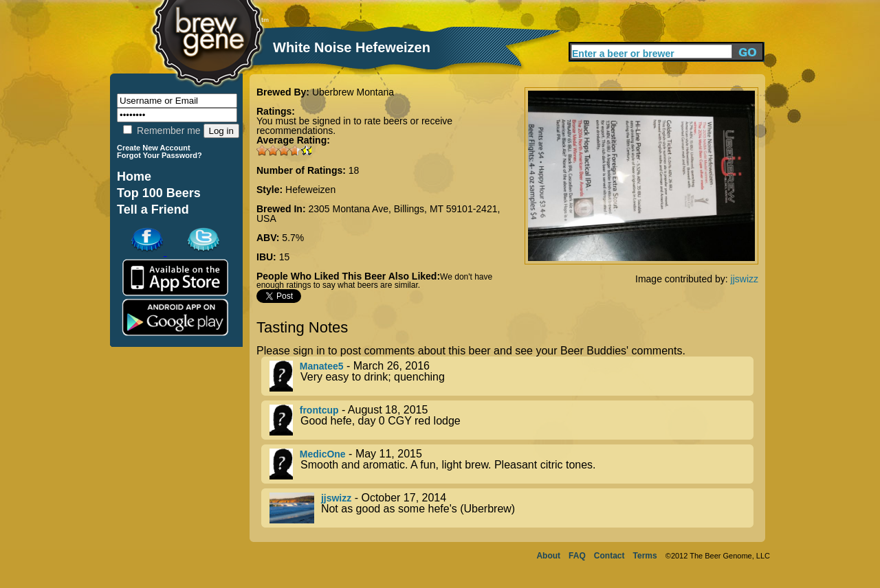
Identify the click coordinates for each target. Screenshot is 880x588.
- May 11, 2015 (511, 464)
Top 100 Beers (159, 193)
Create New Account (154, 148)
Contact (609, 556)
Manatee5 (322, 366)
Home (134, 177)
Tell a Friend (153, 210)
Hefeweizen (310, 190)
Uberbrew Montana (353, 92)
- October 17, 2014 (511, 508)
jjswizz (745, 279)
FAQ (577, 556)
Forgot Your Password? (159, 155)
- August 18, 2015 (511, 420)
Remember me (162, 131)
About (548, 556)
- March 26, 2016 (511, 376)
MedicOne (323, 454)
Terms (645, 556)
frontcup (319, 410)
